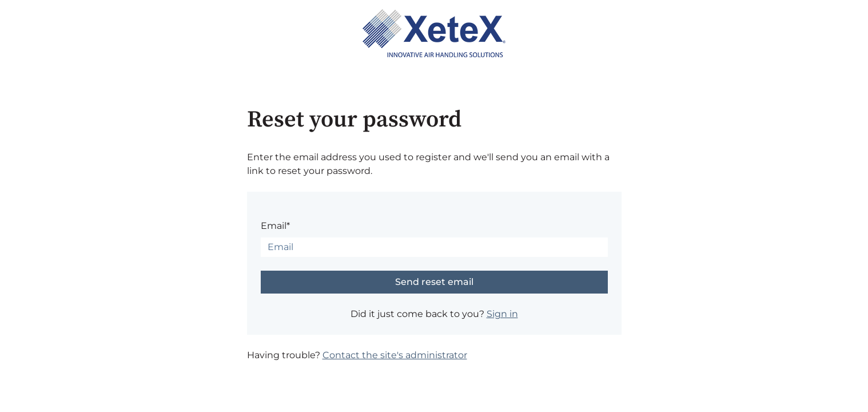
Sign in (502, 314)
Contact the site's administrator (395, 355)
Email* (275, 226)
